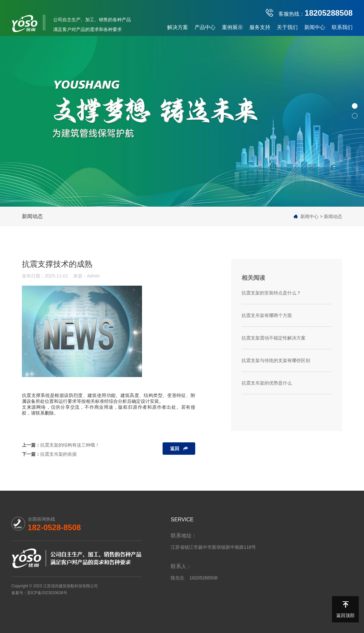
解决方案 (178, 27)
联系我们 (342, 27)
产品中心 (205, 27)
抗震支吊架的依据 (58, 454)
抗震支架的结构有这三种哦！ (70, 445)
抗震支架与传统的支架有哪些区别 (276, 360)
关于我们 (287, 27)
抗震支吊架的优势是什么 (267, 383)
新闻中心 (315, 27)
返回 (175, 449)
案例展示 (232, 27)
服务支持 (260, 27)
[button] (355, 106)
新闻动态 (32, 216)
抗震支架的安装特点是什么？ (271, 293)
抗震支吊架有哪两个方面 (267, 315)
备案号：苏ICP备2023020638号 (39, 593)
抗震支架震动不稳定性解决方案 (274, 338)
